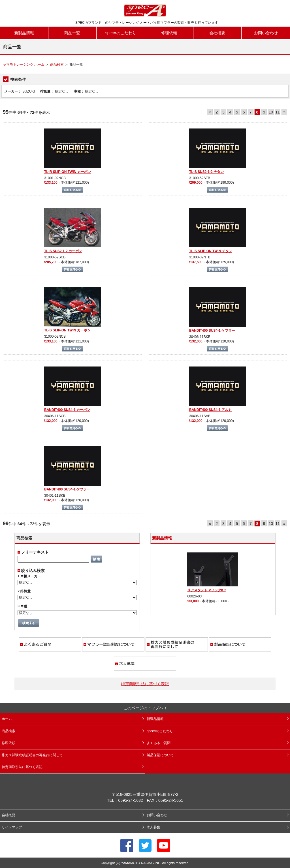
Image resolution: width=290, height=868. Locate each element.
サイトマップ (12, 827)
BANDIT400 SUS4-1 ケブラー (212, 331)
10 (271, 112)
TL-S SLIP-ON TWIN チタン (211, 251)
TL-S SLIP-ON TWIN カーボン (67, 330)
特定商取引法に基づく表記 (145, 684)
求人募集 (145, 664)
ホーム (7, 719)
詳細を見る (72, 190)
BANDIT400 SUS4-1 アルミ (210, 410)
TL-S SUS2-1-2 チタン (206, 172)
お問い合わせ (266, 33)
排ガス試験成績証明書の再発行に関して (177, 644)
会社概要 (217, 33)
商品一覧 (72, 33)
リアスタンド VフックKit (206, 590)
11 (278, 112)
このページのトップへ (143, 708)
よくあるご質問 (50, 644)
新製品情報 (24, 33)
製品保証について (240, 644)
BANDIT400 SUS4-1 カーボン (67, 410)
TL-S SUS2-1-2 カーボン (63, 251)
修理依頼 (169, 33)
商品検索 (57, 65)
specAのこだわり (121, 33)
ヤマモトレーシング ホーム (24, 65)
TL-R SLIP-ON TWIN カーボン (68, 172)
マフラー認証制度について (113, 644)
